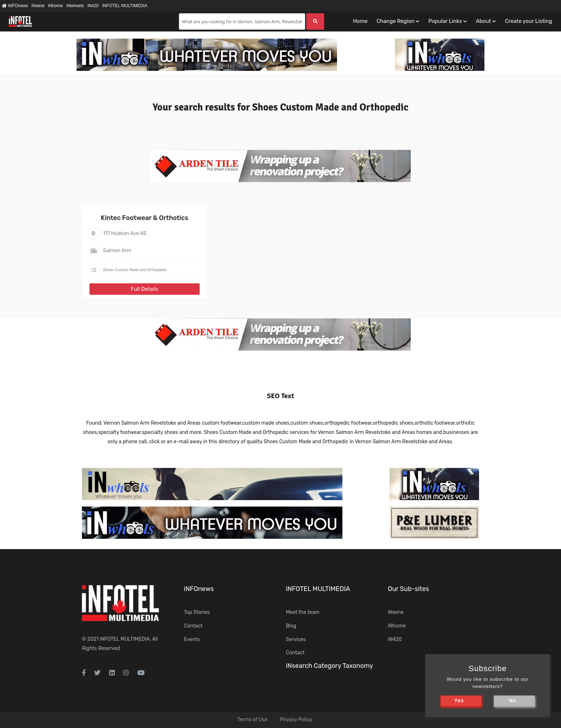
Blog (291, 626)
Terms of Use (252, 720)
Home (360, 21)
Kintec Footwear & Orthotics (145, 218)
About (483, 21)
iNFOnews (15, 6)
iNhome (55, 6)
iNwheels (75, 6)
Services (296, 639)
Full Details (145, 289)
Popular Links (445, 21)
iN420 (93, 6)
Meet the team (303, 612)
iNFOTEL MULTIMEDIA (125, 6)
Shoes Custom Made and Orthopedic (135, 270)
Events (192, 639)
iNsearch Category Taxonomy (330, 666)
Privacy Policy (296, 720)
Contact (193, 626)
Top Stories (197, 612)
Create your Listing (528, 21)
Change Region (395, 21)
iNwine (38, 6)
